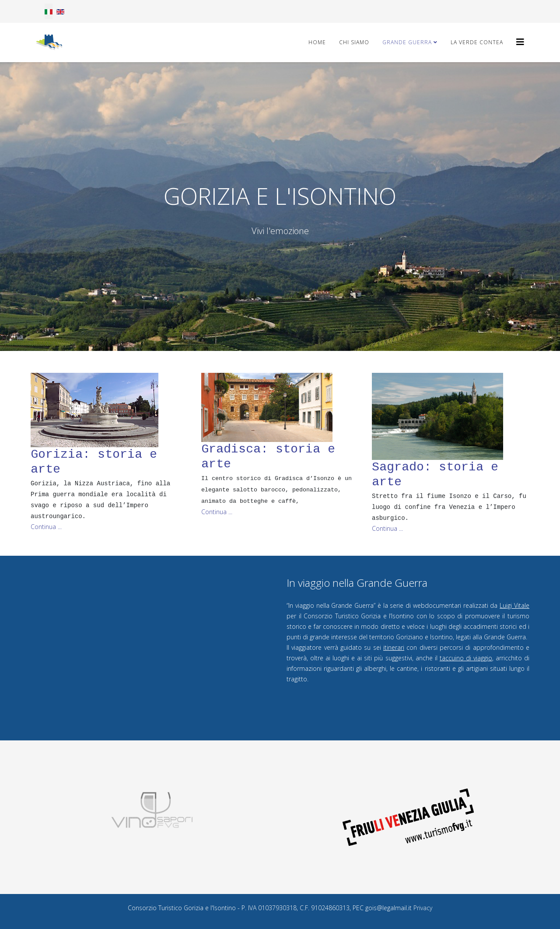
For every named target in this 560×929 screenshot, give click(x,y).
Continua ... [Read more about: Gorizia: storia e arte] (46, 527)
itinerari (394, 647)
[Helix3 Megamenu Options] (520, 42)
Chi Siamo (354, 42)
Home (317, 42)
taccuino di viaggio (466, 658)
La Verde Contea (477, 42)
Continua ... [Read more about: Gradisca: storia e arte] (217, 512)
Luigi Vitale (514, 605)
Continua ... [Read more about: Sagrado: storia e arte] (387, 528)
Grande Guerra (407, 42)
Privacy (423, 908)
